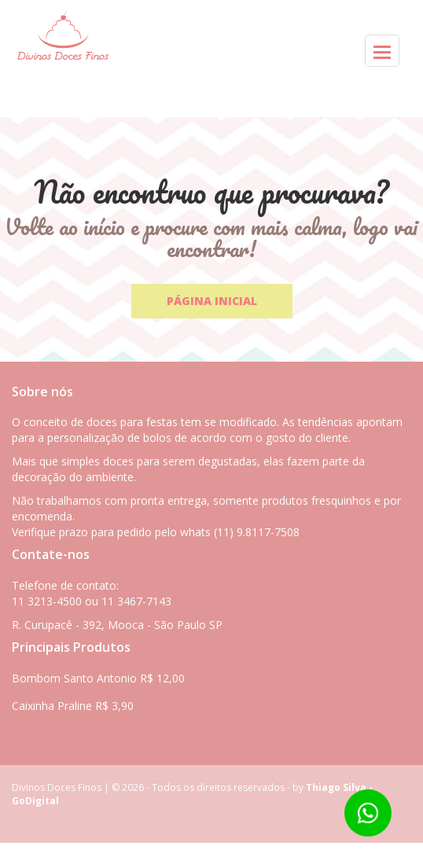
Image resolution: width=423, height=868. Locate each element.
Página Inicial (212, 301)
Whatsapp (37, 855)
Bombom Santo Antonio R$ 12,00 (98, 678)
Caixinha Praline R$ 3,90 (73, 706)
